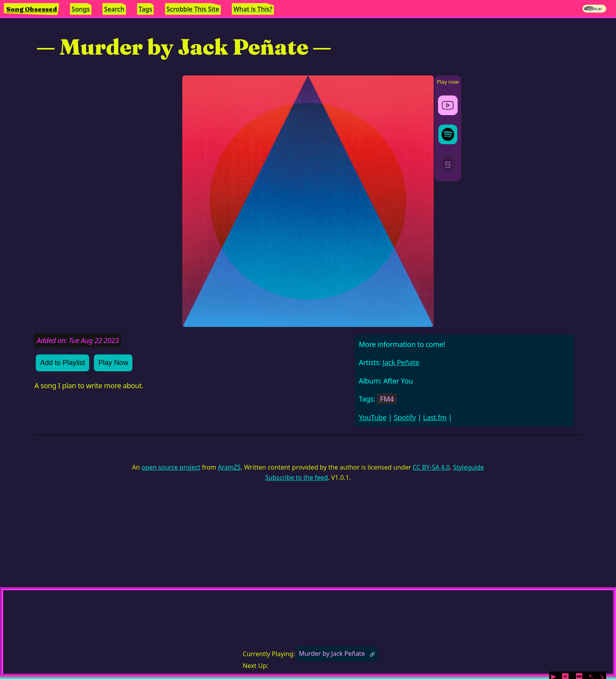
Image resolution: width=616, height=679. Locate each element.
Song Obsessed (32, 9)
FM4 (387, 399)
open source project (171, 467)
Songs (81, 9)
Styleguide (468, 467)
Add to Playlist (62, 363)
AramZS (229, 467)
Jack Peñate (401, 362)
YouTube (373, 417)
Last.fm (435, 417)
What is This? (253, 9)
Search (114, 9)
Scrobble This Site (193, 9)
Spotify (405, 417)
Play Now (113, 363)
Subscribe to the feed (296, 477)
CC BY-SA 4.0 (431, 467)
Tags (146, 9)
